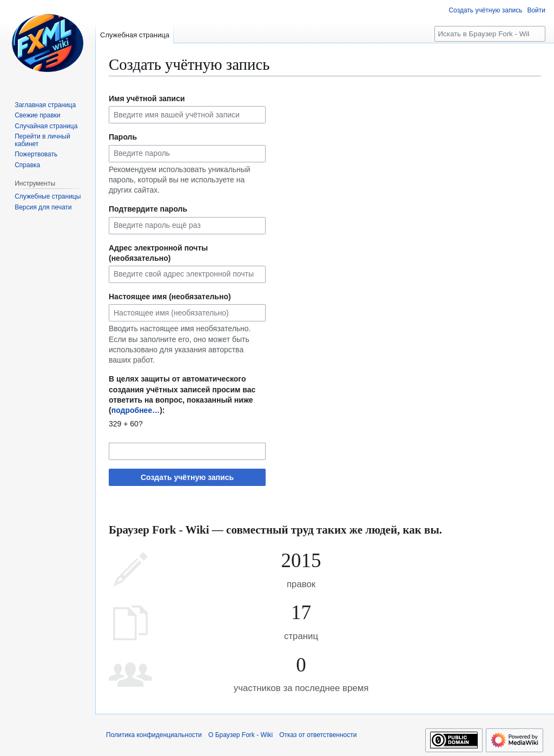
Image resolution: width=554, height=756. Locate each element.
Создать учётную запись (187, 477)
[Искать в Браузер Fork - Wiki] (490, 34)
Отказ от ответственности (318, 735)
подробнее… (136, 410)
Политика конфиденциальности (154, 735)
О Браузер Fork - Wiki (240, 735)
